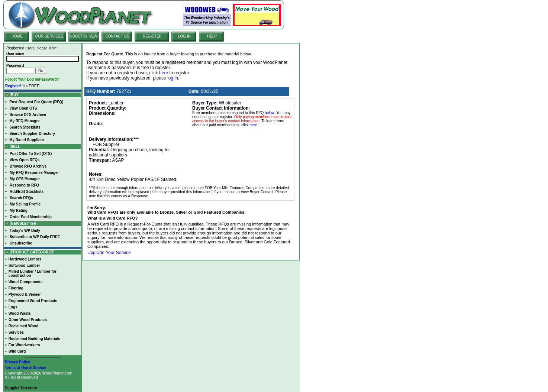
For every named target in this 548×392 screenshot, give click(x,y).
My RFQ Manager (25, 121)
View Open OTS (23, 108)
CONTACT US (117, 36)
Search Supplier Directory (32, 134)
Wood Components (25, 282)
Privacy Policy (17, 362)
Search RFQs (21, 198)
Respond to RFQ (24, 185)
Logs (13, 307)
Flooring (16, 288)
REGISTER (152, 36)
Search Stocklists (25, 127)
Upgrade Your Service (109, 253)
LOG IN (184, 36)
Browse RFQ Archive (28, 166)
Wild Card (17, 351)
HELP (212, 36)
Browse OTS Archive (28, 115)
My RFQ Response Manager (34, 173)
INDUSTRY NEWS (84, 36)
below (270, 113)
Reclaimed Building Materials (34, 339)
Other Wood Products (28, 320)
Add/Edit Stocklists (27, 192)
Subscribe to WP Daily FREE (35, 237)
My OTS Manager (25, 179)
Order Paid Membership (31, 217)
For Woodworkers (24, 345)
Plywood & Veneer (25, 294)
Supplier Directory (21, 388)
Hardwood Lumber (25, 259)
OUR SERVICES (49, 36)
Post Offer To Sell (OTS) (31, 154)
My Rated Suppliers (27, 140)
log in (173, 78)
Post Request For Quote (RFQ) (36, 102)
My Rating (19, 210)
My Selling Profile (25, 204)
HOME (17, 36)
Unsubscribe (21, 243)
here (164, 73)
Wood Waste (20, 313)
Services (16, 332)
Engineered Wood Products (33, 301)
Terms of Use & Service (25, 368)
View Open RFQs (25, 160)
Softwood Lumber (24, 265)
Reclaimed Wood (23, 326)
